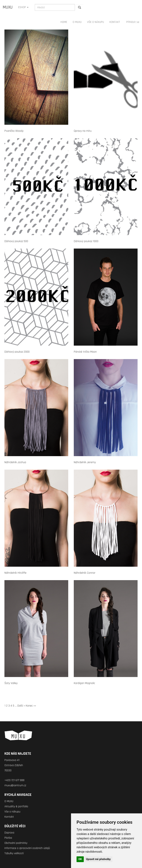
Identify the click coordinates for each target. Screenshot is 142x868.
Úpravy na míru (83, 131)
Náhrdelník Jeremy (85, 462)
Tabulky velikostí (14, 853)
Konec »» (31, 706)
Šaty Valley (11, 683)
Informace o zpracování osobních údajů (27, 848)
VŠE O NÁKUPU (95, 22)
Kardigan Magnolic (84, 683)
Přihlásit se (133, 22)
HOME (64, 22)
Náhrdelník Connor (85, 573)
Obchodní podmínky (16, 843)
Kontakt (9, 817)
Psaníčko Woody (14, 131)
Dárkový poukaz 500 (16, 241)
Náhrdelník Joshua (15, 462)
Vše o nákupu (12, 812)
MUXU (8, 7)
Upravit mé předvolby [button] (98, 859)
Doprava (9, 833)
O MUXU (77, 22)
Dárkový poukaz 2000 (17, 352)
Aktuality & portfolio (16, 806)
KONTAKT (115, 22)
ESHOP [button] (23, 7)
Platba (8, 838)
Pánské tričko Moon (85, 352)
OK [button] (80, 859)
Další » (21, 706)
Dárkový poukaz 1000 (86, 241)
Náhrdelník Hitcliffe (15, 573)
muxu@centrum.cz (15, 785)
